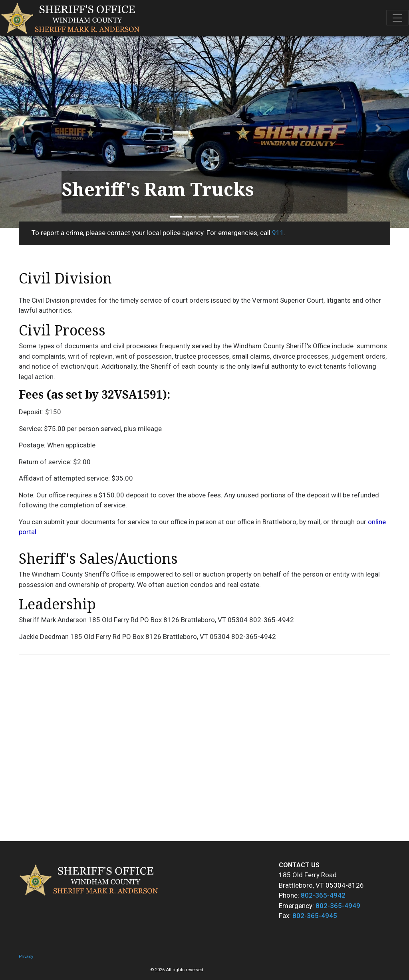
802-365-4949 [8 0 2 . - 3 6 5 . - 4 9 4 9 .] (338, 906)
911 (278, 233)
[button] (31, 128)
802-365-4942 (323, 895)
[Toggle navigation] (397, 18)
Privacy (26, 957)
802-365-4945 (315, 916)
